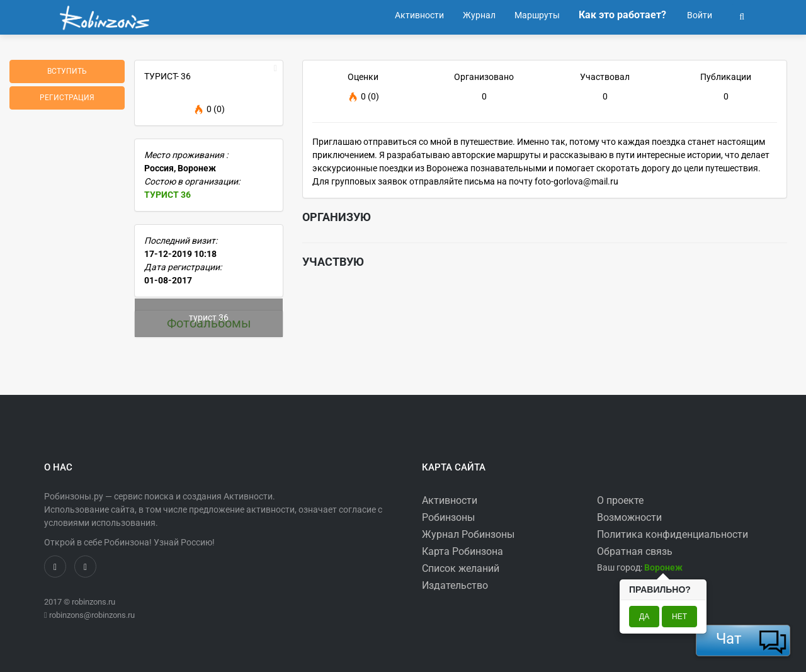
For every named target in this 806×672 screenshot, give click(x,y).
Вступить (67, 71)
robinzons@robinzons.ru (92, 615)
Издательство (455, 585)
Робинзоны (448, 517)
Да (644, 617)
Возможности (629, 517)
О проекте (620, 500)
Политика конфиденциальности (673, 534)
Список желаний (461, 568)
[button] (742, 15)
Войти (699, 15)
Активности (450, 500)
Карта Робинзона (463, 551)
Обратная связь (635, 551)
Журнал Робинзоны (468, 534)
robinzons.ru (94, 602)
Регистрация (67, 98)
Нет (679, 617)
